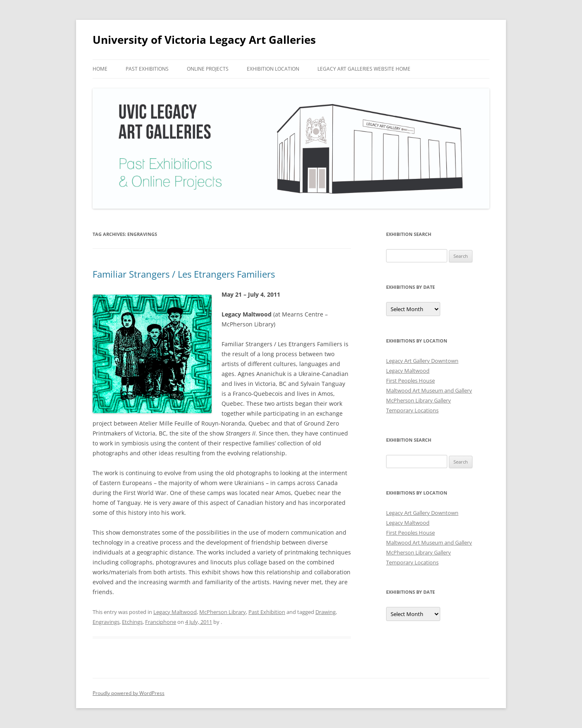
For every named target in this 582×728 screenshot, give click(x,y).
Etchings (132, 622)
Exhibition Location (273, 69)
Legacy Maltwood (175, 612)
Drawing (326, 612)
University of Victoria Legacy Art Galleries (204, 40)
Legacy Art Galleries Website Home (364, 69)
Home (100, 69)
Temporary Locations (412, 410)
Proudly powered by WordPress (129, 693)
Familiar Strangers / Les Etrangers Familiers (184, 274)
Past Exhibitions (147, 69)
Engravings (106, 622)
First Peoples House (410, 381)
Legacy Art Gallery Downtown (422, 361)
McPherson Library (223, 612)
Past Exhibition (267, 612)
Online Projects (208, 69)
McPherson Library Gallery (419, 400)
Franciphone (161, 622)
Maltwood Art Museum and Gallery (429, 390)
